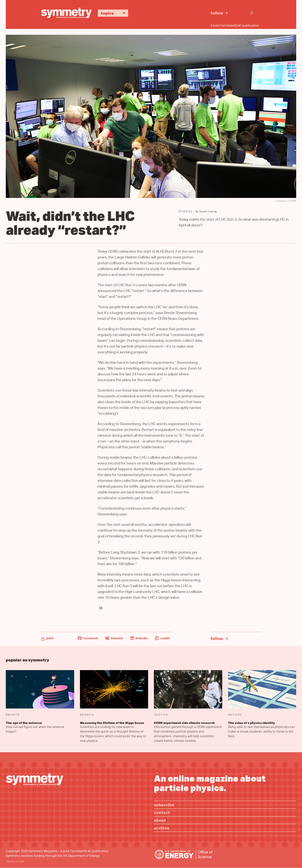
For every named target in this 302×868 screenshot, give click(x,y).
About (160, 820)
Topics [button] (115, 13)
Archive (162, 828)
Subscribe (164, 805)
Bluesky (114, 638)
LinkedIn (139, 638)
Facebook (88, 638)
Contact (162, 812)
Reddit (162, 638)
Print (50, 638)
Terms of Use (15, 862)
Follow (217, 13)
